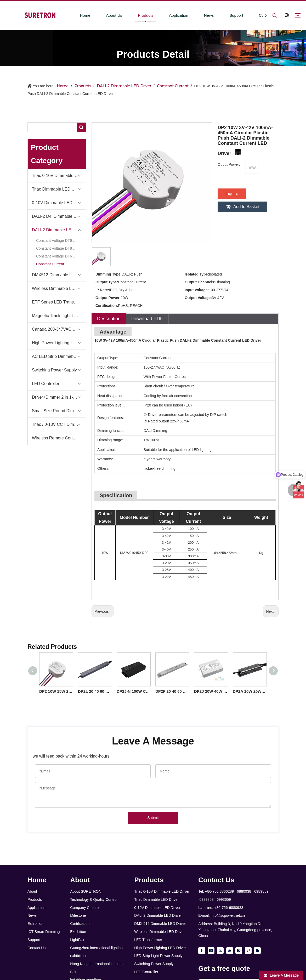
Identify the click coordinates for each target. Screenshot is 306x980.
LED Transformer (148, 940)
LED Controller (46, 384)
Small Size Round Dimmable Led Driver (59, 411)
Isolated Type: (197, 274)
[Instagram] (239, 950)
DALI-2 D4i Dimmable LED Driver (59, 216)
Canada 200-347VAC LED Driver (59, 329)
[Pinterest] (248, 950)
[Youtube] (230, 950)
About (32, 891)
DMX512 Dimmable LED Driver (59, 275)
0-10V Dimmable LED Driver (58, 203)
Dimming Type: (109, 274)
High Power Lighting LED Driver (59, 343)
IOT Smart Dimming (44, 932)
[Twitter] (220, 950)
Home (85, 15)
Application (178, 15)
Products (146, 15)
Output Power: (108, 298)
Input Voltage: (197, 290)
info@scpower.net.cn (228, 915)
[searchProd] (52, 127)
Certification (80, 924)
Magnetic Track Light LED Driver (59, 316)
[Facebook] (202, 950)
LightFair (77, 940)
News (209, 15)
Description (109, 319)
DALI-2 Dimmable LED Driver (59, 230)
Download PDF (147, 319)
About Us (114, 15)
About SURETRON (86, 891)
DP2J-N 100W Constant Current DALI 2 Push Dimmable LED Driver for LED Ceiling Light (133, 691)
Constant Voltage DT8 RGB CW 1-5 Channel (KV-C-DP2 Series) (61, 248)
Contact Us (36, 948)
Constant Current (50, 264)
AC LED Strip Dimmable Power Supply (59, 356)
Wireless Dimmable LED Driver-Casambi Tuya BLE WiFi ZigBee (59, 288)
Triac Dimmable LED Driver (57, 189)
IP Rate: (102, 290)
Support (236, 15)
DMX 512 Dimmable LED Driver (160, 924)
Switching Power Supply (54, 370)
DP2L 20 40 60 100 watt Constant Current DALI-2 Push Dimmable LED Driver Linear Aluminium (95, 691)
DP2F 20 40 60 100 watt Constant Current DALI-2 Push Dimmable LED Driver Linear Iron (172, 691)
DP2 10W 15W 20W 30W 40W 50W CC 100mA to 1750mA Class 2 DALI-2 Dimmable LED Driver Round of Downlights (56, 691)
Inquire (232, 194)
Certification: (107, 306)
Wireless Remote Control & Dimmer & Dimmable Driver (59, 438)
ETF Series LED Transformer (59, 302)
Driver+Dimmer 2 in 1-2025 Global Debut (59, 397)
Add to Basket (246, 207)
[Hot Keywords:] (81, 127)
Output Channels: (200, 282)
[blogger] (257, 950)
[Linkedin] (211, 950)
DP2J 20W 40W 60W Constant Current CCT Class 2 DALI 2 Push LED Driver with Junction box (211, 691)
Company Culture (84, 908)
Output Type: (107, 282)
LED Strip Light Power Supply (158, 956)
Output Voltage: (198, 298)
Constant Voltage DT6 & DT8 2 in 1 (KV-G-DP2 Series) (61, 256)
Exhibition (35, 924)
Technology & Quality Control (94, 899)
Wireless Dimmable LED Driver (159, 932)
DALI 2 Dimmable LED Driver (158, 915)
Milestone (78, 915)
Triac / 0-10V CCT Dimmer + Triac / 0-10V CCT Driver (59, 424)
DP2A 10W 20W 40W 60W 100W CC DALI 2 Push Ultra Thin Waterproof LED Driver (250, 691)
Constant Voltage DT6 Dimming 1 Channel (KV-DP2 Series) (61, 240)
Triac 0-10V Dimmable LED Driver (59, 176)
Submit (153, 818)
